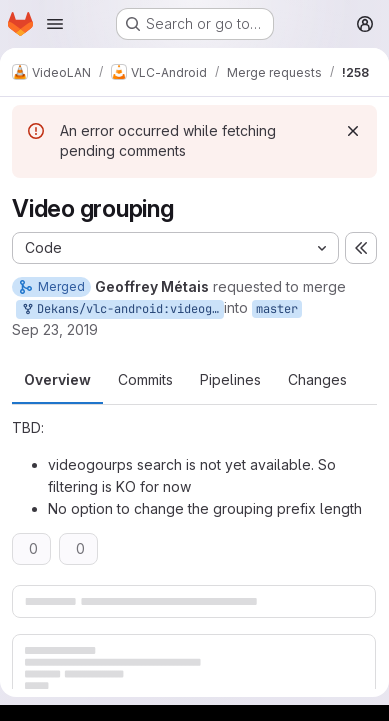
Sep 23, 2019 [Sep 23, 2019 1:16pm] (55, 329)
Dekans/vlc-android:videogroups (122, 309)
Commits (145, 379)
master (277, 309)
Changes (317, 379)
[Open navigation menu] (55, 24)
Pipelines (230, 379)
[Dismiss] (353, 131)
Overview (57, 379)
